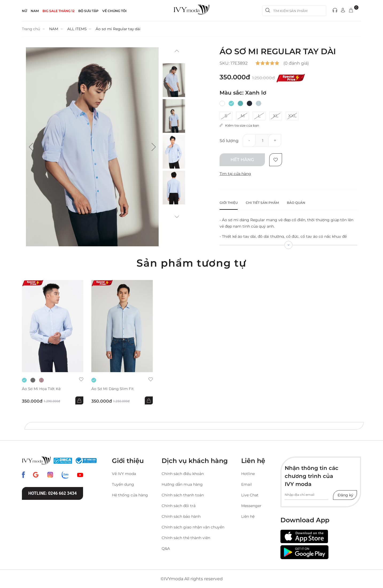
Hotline (248, 474)
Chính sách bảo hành (181, 516)
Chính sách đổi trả (179, 506)
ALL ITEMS (78, 29)
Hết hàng (242, 160)
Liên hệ (248, 516)
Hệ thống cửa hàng (130, 495)
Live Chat (250, 495)
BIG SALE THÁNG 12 (58, 11)
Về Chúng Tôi (114, 11)
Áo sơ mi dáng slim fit (113, 389)
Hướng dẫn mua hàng (182, 484)
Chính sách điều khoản (183, 474)
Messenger (251, 506)
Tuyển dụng (123, 484)
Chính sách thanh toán (183, 495)
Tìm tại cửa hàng (235, 174)
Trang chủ (31, 29)
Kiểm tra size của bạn (239, 125)
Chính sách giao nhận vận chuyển (193, 527)
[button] (31, 147)
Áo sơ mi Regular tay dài (119, 29)
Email (247, 484)
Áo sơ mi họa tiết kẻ (41, 389)
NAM (35, 11)
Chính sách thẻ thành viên (186, 538)
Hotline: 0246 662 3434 (52, 494)
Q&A (166, 548)
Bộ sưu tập (88, 11)
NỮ (24, 11)
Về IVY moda (124, 474)
